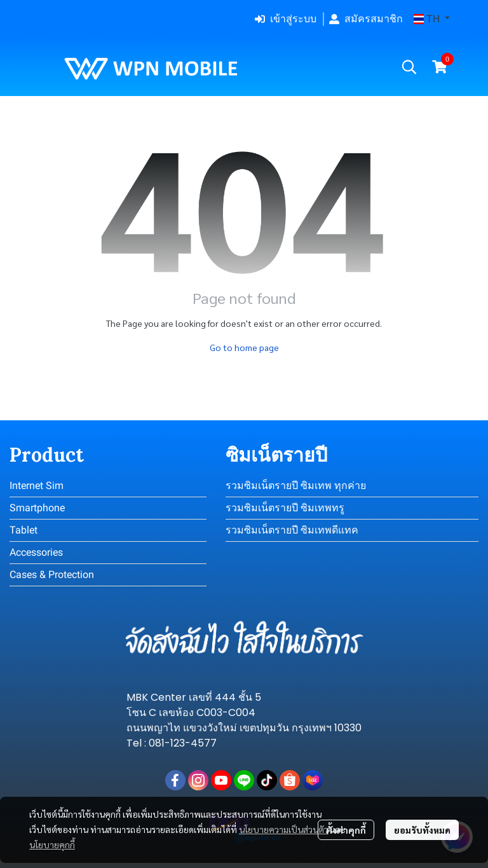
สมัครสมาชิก (366, 19)
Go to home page (244, 347)
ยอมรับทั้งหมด (422, 830)
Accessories (36, 552)
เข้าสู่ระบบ (286, 19)
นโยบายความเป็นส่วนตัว (284, 829)
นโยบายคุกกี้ (52, 844)
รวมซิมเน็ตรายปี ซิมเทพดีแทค (292, 530)
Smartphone (37, 508)
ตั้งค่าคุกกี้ (346, 830)
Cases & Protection (52, 575)
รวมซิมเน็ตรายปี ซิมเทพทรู (285, 508)
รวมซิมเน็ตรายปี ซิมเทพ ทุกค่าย (296, 486)
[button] (432, 19)
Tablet (24, 530)
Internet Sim (37, 486)
